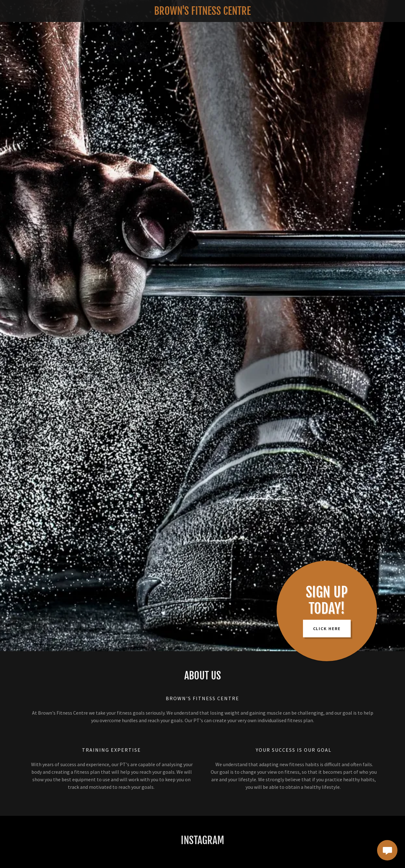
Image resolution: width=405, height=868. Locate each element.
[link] (202, 13)
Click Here (327, 629)
